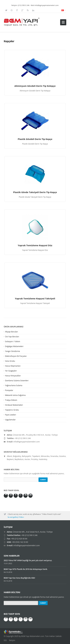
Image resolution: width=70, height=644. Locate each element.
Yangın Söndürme (12, 351)
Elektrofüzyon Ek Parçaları (16, 356)
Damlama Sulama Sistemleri (17, 381)
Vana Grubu (10, 361)
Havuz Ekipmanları (13, 366)
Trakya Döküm (11, 400)
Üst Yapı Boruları (12, 337)
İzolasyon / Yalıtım (13, 341)
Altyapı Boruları (11, 332)
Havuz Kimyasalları (13, 376)
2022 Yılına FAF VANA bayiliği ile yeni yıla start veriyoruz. (28, 560)
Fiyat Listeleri (11, 415)
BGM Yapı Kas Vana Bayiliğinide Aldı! (19, 578)
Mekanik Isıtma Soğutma (15, 395)
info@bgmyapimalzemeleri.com (47, 5)
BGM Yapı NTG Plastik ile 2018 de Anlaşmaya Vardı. (26, 569)
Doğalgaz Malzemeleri (14, 346)
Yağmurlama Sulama (14, 385)
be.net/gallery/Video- (16, 517)
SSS (5, 640)
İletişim (12, 640)
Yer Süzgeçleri (11, 371)
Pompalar (9, 390)
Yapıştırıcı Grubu (12, 410)
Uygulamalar (10, 420)
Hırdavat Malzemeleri (14, 405)
